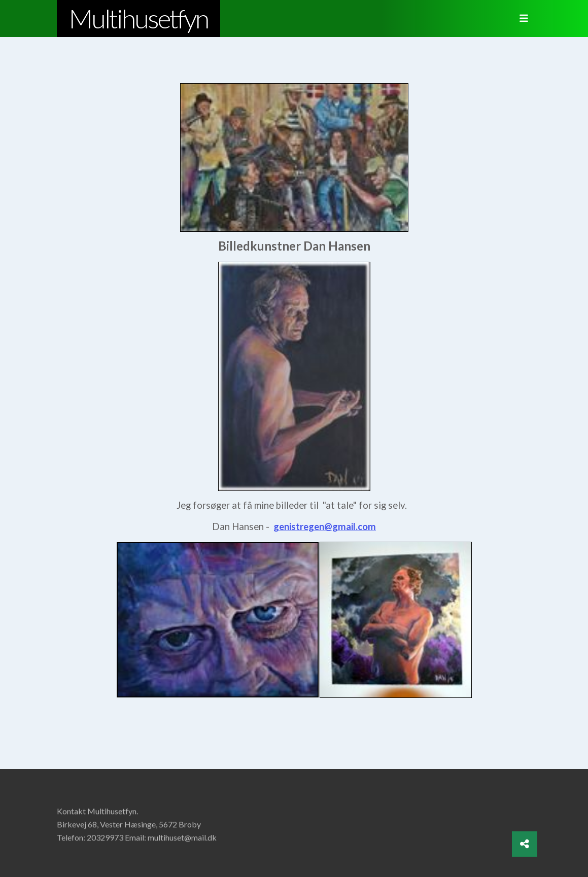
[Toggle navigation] (521, 19)
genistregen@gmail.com (325, 527)
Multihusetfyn (139, 18)
